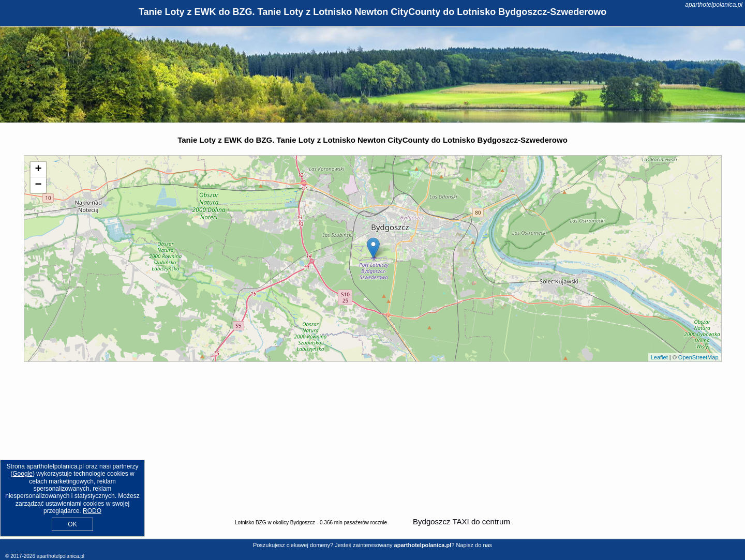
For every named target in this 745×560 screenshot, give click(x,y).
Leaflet (659, 357)
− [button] (38, 185)
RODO (92, 511)
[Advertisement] (373, 440)
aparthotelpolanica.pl (714, 5)
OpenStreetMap (698, 357)
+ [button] (38, 170)
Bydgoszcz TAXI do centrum (461, 521)
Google (23, 474)
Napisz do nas (474, 545)
